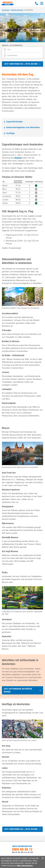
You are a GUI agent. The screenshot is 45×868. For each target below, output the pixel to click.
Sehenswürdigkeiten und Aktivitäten (23, 127)
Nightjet (18, 158)
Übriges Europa (17, 10)
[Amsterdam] (24, 55)
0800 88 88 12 (37, 3)
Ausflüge (10, 133)
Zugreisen (6, 10)
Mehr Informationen (25, 866)
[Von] (24, 50)
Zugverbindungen (15, 122)
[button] (22, 690)
